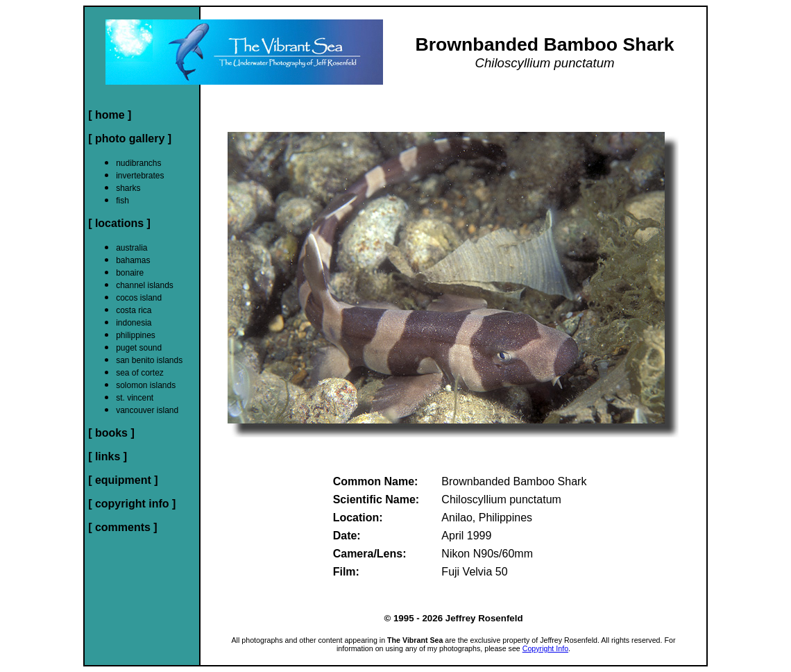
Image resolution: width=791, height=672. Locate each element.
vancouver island (147, 410)
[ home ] (110, 115)
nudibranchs (138, 163)
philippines (136, 335)
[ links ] (108, 456)
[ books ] (111, 433)
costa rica (134, 310)
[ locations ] (119, 223)
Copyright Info (545, 648)
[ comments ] (123, 527)
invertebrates (140, 176)
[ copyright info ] (132, 504)
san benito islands (149, 360)
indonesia (134, 323)
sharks (128, 188)
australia (131, 248)
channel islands (145, 285)
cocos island (139, 298)
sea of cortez (140, 373)
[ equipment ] (123, 480)
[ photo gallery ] (130, 138)
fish (122, 201)
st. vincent (135, 398)
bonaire (130, 273)
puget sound (139, 348)
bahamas (133, 260)
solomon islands (146, 385)
